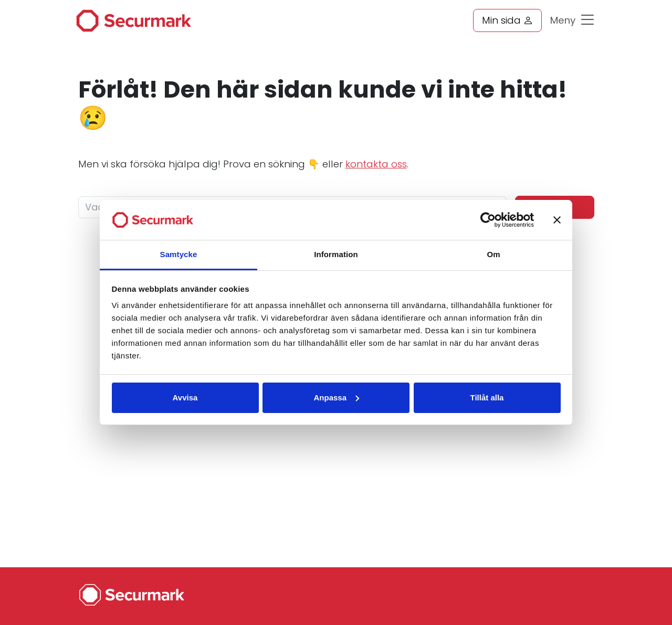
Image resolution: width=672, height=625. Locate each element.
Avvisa (185, 398)
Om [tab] (493, 254)
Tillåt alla (487, 398)
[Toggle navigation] (590, 23)
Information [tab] (336, 254)
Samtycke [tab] (179, 254)
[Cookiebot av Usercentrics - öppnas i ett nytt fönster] (488, 220)
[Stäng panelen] (557, 220)
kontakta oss (376, 164)
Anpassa (336, 398)
